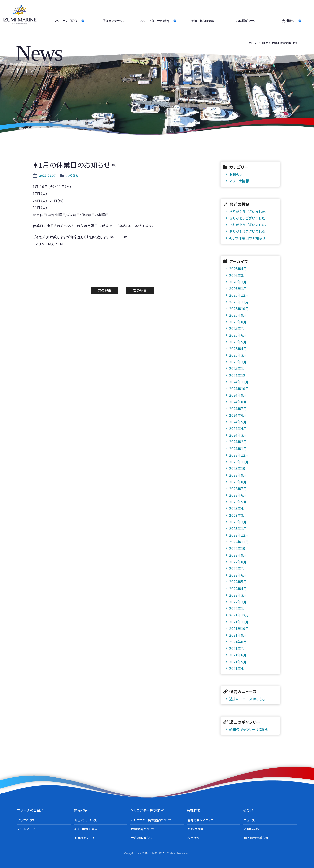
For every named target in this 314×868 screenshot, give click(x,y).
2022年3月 (238, 595)
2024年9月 (238, 395)
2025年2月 (238, 362)
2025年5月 (238, 342)
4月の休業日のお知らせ (247, 238)
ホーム (253, 43)
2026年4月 (238, 269)
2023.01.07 (47, 175)
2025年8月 (238, 322)
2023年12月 (239, 455)
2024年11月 (239, 382)
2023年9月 (238, 475)
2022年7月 (238, 568)
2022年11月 (239, 542)
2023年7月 (238, 488)
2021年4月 (238, 668)
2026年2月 (238, 282)
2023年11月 (239, 462)
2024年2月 (238, 442)
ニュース (249, 820)
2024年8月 (238, 402)
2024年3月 (238, 435)
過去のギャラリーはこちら (249, 729)
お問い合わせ (253, 829)
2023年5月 (238, 502)
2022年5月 (238, 582)
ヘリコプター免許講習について (151, 820)
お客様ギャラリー (247, 21)
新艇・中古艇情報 (203, 21)
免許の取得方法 (142, 838)
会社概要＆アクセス (201, 820)
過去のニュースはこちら (247, 699)
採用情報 (194, 838)
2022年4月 (238, 588)
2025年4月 (238, 348)
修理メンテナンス (114, 21)
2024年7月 (238, 409)
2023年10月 (239, 468)
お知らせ (72, 175)
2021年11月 (239, 622)
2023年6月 (238, 495)
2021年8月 (238, 642)
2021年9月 (238, 635)
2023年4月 (238, 508)
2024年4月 (238, 428)
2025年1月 (238, 368)
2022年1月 (238, 608)
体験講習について (143, 829)
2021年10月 (239, 628)
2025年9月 (238, 315)
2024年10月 (239, 388)
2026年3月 (238, 275)
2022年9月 (238, 555)
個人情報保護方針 (256, 838)
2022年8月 (238, 562)
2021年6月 (238, 655)
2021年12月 (239, 615)
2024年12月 (239, 375)
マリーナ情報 (239, 181)
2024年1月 (238, 448)
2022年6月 (238, 575)
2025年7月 (238, 328)
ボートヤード (26, 829)
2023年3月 (238, 515)
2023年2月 (238, 522)
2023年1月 (238, 528)
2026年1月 (238, 288)
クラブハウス (26, 820)
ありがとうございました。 (248, 211)
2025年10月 (239, 308)
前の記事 (105, 290)
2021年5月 (238, 662)
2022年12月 (239, 535)
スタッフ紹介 (196, 829)
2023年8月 (238, 482)
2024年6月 (238, 415)
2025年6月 (238, 335)
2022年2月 (238, 602)
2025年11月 (239, 302)
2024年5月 (238, 422)
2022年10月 (239, 548)
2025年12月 (239, 295)
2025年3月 (238, 355)
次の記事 (140, 290)
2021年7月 (238, 648)
